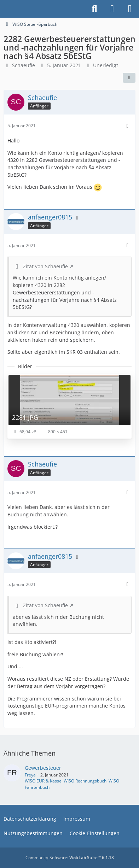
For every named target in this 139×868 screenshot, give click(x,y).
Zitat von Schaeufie (45, 266)
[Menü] (130, 9)
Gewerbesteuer (43, 768)
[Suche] (94, 9)
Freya (30, 775)
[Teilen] (129, 78)
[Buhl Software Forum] (4, 9)
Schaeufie (24, 65)
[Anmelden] (112, 9)
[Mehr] (127, 126)
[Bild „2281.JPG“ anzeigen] (69, 406)
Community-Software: (70, 858)
